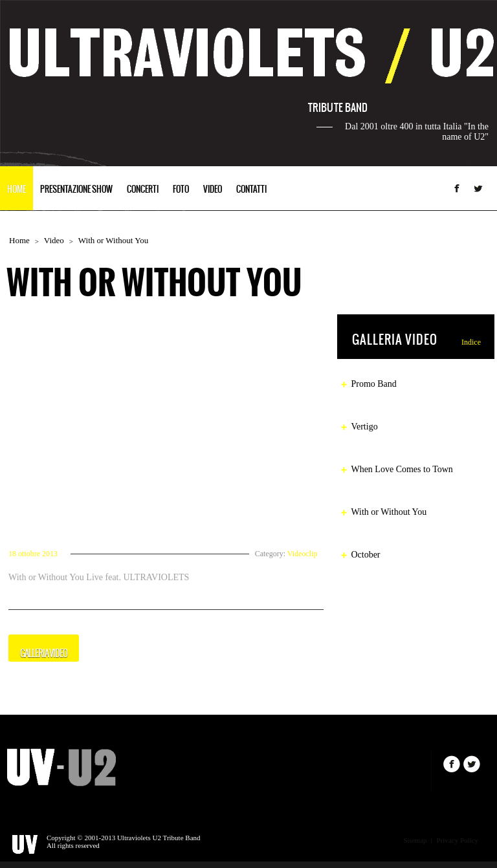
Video (54, 240)
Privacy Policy (458, 840)
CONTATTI (251, 190)
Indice (471, 342)
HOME (17, 190)
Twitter (478, 188)
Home (19, 240)
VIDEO (213, 190)
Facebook (457, 188)
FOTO (181, 190)
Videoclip (303, 554)
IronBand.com (61, 767)
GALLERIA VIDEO (44, 654)
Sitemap (415, 840)
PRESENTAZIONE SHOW (76, 190)
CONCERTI (143, 190)
